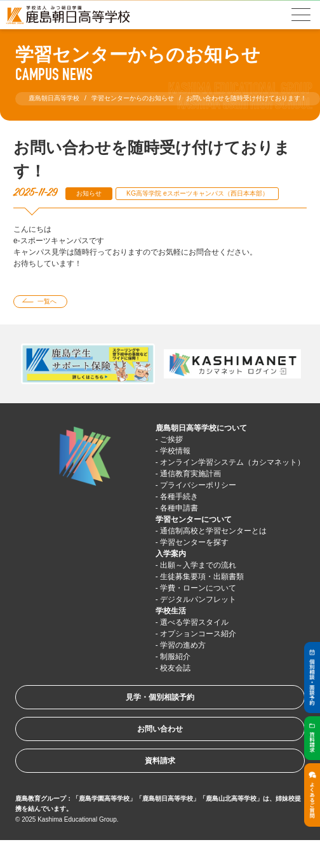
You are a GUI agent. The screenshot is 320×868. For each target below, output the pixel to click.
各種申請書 (179, 508)
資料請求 (160, 761)
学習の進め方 (183, 645)
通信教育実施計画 (190, 474)
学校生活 (171, 611)
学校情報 (175, 451)
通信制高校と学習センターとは (213, 531)
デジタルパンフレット (198, 599)
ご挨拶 (171, 439)
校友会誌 (175, 668)
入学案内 (171, 554)
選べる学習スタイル (194, 622)
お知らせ (89, 193)
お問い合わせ (160, 729)
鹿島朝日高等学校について (201, 428)
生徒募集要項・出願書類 (202, 577)
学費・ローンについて (198, 588)
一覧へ (47, 301)
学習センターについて (194, 519)
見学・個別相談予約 (160, 697)
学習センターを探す (194, 542)
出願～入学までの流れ (198, 565)
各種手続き (179, 497)
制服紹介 (175, 657)
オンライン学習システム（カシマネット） (232, 462)
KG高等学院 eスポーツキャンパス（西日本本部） (197, 193)
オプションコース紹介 (198, 634)
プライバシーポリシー (198, 485)
